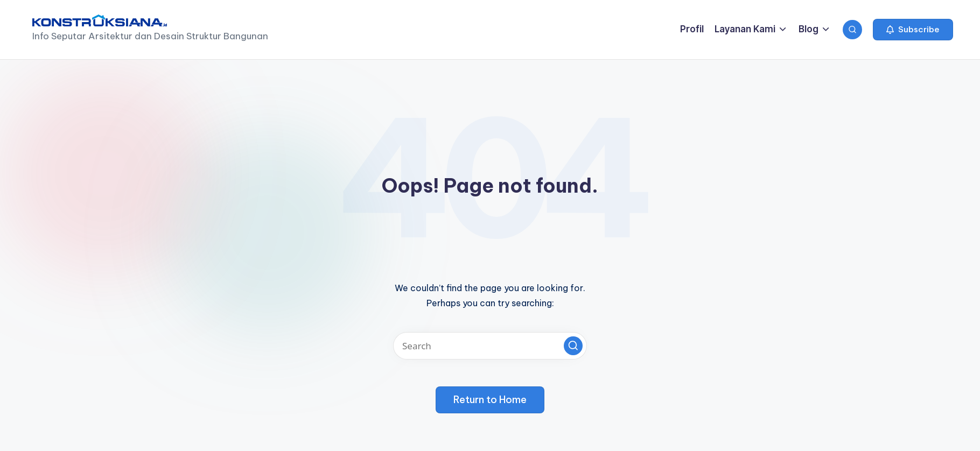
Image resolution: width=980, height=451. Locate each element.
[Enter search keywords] (490, 346)
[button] (913, 30)
